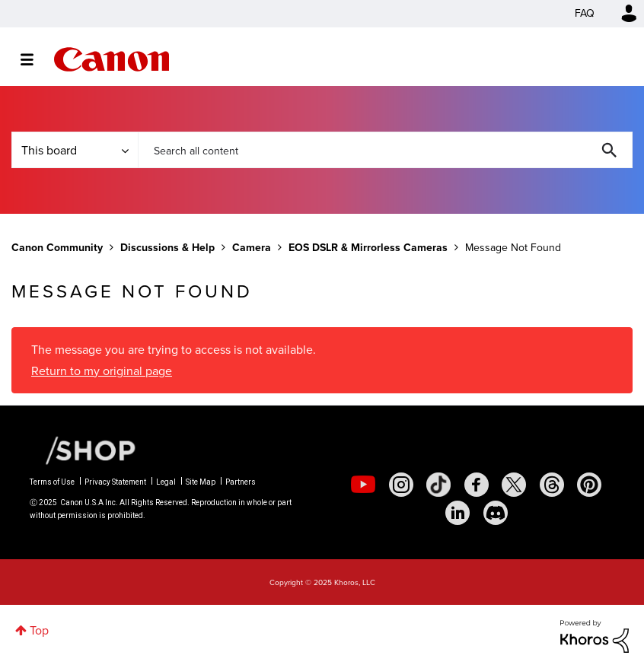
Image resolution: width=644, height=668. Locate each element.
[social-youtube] (363, 485)
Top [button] (39, 630)
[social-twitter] (514, 485)
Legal (166, 482)
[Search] (385, 150)
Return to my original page (102, 371)
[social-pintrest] (589, 485)
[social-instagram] (401, 485)
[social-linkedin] (457, 513)
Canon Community (112, 59)
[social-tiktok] (438, 485)
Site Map (201, 482)
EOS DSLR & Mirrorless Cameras (368, 248)
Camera (252, 248)
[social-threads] (552, 485)
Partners (241, 482)
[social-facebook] (477, 485)
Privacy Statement (115, 482)
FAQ (585, 13)
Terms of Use (52, 482)
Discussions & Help (167, 248)
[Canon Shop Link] (83, 450)
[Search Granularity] (75, 150)
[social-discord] (496, 513)
